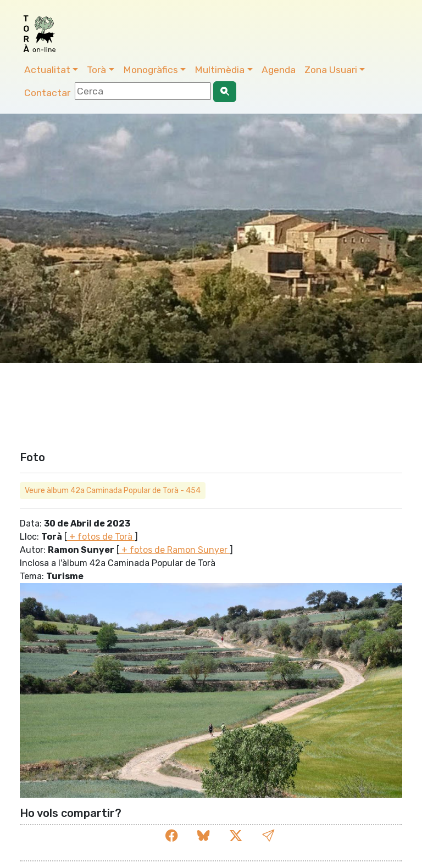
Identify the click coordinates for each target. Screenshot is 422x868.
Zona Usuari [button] (331, 70)
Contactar (47, 93)
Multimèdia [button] (220, 70)
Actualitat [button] (47, 70)
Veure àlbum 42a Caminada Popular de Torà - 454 (113, 491)
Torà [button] (96, 70)
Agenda (279, 70)
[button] (268, 836)
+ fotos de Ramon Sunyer (174, 550)
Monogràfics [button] (151, 70)
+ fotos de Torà (101, 537)
